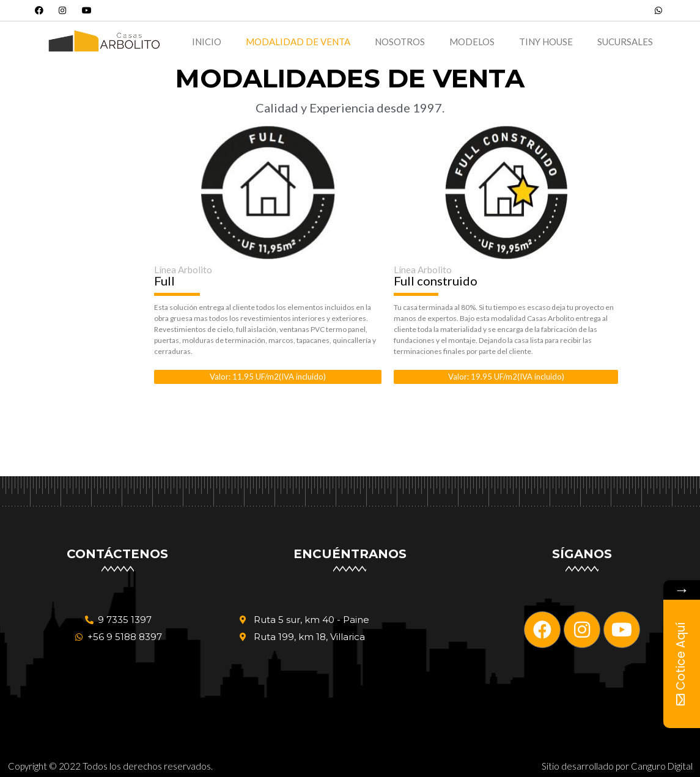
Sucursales (625, 42)
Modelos (472, 42)
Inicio (207, 42)
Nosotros (400, 42)
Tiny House (546, 42)
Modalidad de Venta (298, 42)
